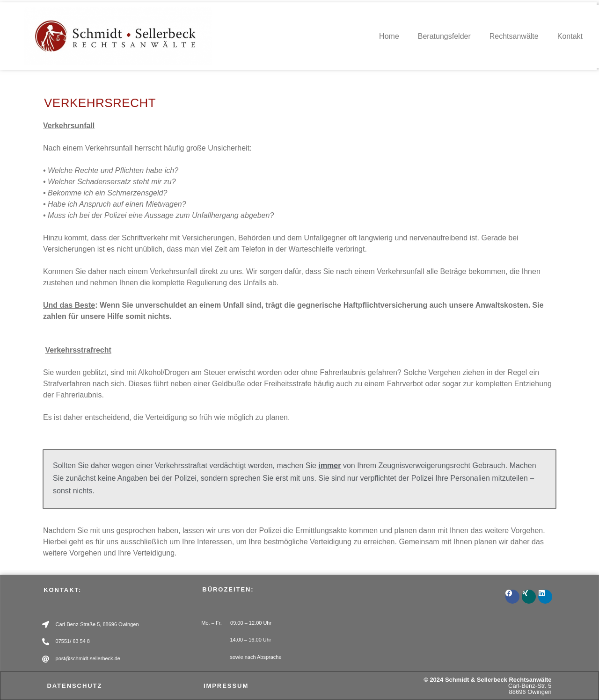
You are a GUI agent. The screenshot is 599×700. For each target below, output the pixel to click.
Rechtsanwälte (514, 36)
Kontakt (570, 36)
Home (389, 36)
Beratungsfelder (444, 36)
